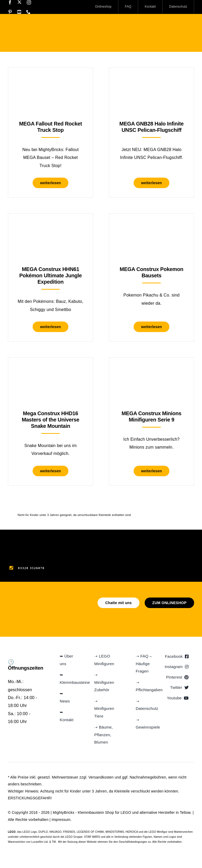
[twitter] (19, 2)
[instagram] (29, 2)
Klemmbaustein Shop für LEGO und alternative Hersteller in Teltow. (135, 812)
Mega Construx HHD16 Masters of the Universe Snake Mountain (51, 420)
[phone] (28, 12)
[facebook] (10, 2)
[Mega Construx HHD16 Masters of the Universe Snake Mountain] (50, 371)
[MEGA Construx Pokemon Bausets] (151, 227)
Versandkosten (101, 777)
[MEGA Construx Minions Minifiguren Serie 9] (151, 371)
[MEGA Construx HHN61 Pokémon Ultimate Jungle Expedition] (50, 227)
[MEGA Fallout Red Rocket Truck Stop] (50, 81)
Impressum (61, 820)
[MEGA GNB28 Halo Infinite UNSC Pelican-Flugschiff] (151, 81)
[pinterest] (10, 12)
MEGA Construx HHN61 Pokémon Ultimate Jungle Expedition (50, 275)
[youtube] (19, 12)
